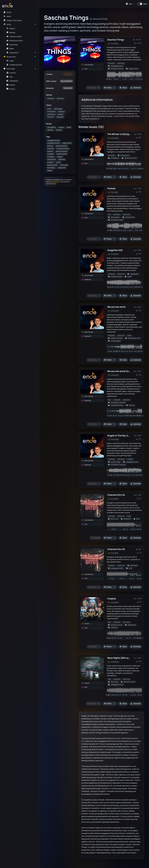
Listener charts (14, 36)
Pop (109, 214)
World (129, 335)
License (11, 73)
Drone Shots (51, 112)
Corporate (60, 117)
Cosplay (112, 599)
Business (62, 112)
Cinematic (51, 98)
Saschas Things (116, 40)
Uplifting (50, 130)
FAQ (10, 77)
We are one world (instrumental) (124, 371)
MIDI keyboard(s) (54, 182)
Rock (129, 516)
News (7, 16)
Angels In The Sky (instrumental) (125, 436)
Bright (69, 127)
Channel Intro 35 (116, 549)
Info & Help (9, 69)
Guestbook (12, 81)
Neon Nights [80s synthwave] (123, 658)
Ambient (130, 459)
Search (11, 28)
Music (7, 24)
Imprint (11, 85)
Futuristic (50, 117)
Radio (10, 49)
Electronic (60, 98)
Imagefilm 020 (115, 250)
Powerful (59, 130)
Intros (49, 109)
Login (10, 61)
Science (60, 114)
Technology (58, 109)
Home (7, 12)
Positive (61, 127)
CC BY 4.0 (68, 74)
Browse (11, 32)
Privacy (11, 89)
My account (10, 57)
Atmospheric (52, 127)
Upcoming (12, 45)
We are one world (116, 307)
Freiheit (111, 188)
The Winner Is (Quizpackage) (123, 134)
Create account (14, 65)
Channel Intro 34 (116, 495)
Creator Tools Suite (12, 20)
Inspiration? (13, 53)
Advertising (51, 114)
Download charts (15, 40)
